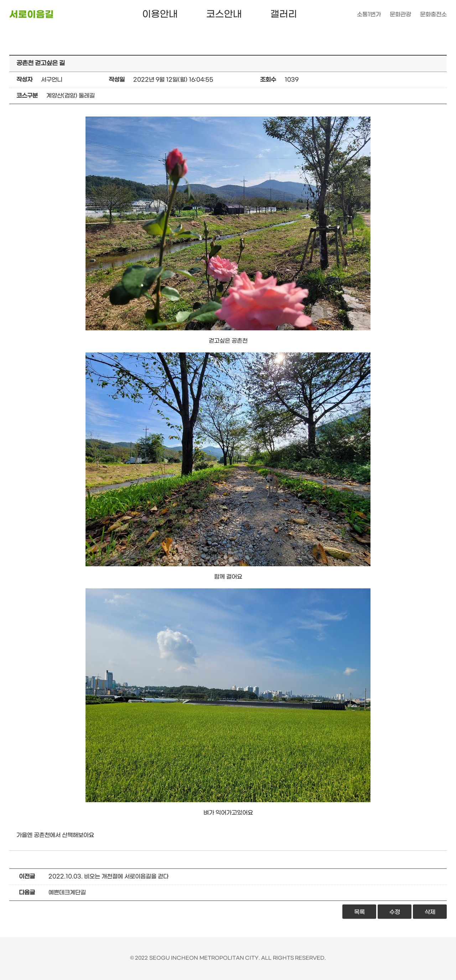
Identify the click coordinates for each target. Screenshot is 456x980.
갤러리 (284, 14)
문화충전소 (433, 14)
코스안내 (224, 14)
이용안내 (160, 14)
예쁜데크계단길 (67, 893)
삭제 (430, 912)
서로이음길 (32, 15)
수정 (395, 912)
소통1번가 (369, 14)
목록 (359, 912)
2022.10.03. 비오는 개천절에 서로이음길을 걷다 (108, 876)
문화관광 (400, 14)
